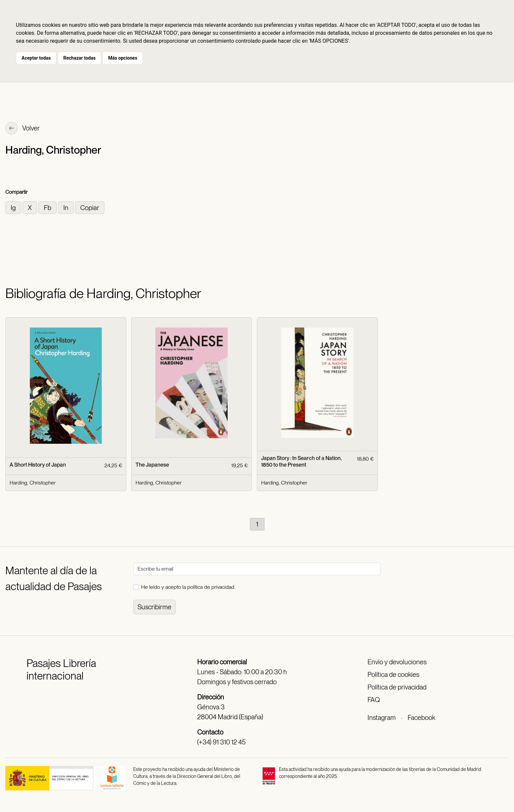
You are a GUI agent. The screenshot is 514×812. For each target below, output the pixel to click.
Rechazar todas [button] (79, 58)
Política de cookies (393, 675)
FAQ (374, 700)
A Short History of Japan (38, 465)
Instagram (382, 718)
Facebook (421, 718)
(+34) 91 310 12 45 (221, 742)
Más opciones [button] (123, 58)
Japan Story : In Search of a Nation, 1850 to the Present (301, 461)
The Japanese (152, 465)
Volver (23, 129)
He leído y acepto (188, 587)
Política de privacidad (397, 687)
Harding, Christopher (33, 483)
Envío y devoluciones (397, 662)
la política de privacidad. (209, 587)
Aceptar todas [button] (36, 58)
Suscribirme (154, 607)
